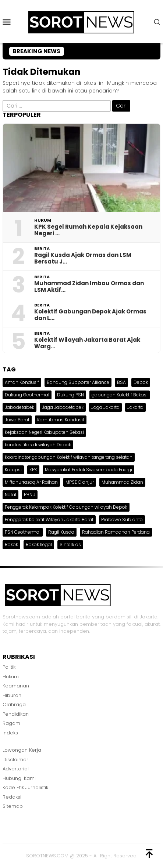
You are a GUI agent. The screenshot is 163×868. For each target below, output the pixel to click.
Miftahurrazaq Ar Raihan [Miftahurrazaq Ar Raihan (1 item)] (31, 482)
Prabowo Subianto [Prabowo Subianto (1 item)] (122, 520)
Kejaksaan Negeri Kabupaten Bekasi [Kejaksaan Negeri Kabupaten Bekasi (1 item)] (44, 432)
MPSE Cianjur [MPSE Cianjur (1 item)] (80, 482)
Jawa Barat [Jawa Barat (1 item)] (17, 420)
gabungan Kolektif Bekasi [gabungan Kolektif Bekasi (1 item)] (120, 395)
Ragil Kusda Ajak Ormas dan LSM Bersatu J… (83, 258)
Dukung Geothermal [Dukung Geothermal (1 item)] (27, 395)
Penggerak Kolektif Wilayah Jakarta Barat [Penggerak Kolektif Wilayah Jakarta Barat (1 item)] (49, 520)
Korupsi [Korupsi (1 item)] (13, 470)
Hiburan (12, 695)
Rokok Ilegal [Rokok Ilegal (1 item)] (39, 544)
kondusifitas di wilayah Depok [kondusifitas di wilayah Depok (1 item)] (38, 445)
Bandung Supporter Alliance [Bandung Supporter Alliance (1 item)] (78, 382)
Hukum (43, 220)
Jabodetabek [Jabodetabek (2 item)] (20, 407)
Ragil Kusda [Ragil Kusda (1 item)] (61, 532)
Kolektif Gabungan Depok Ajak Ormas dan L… (90, 315)
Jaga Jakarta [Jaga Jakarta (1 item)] (105, 407)
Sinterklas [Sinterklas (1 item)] (70, 544)
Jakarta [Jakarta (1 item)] (135, 407)
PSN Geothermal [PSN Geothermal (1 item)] (23, 532)
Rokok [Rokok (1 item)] (11, 544)
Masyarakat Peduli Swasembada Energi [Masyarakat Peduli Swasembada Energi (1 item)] (88, 470)
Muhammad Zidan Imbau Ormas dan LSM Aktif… (89, 287)
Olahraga (14, 704)
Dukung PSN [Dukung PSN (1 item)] (70, 395)
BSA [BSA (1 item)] (121, 382)
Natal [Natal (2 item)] (10, 495)
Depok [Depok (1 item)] (141, 382)
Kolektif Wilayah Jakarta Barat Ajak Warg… (87, 343)
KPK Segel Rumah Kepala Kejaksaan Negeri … (88, 230)
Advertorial (16, 769)
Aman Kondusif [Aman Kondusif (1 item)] (22, 382)
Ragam (11, 723)
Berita (42, 248)
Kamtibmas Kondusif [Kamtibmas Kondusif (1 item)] (61, 420)
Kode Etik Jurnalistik (25, 787)
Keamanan (16, 686)
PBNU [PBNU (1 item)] (30, 495)
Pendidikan (16, 714)
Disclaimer (15, 760)
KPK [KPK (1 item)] (33, 470)
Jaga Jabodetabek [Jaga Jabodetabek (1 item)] (63, 407)
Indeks (10, 733)
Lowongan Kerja (22, 750)
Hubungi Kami (19, 778)
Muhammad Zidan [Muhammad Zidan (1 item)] (122, 482)
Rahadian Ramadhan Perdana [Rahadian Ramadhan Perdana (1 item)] (116, 532)
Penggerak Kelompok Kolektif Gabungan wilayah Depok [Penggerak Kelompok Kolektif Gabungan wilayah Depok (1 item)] (66, 507)
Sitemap (13, 806)
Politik (9, 667)
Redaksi (12, 797)
